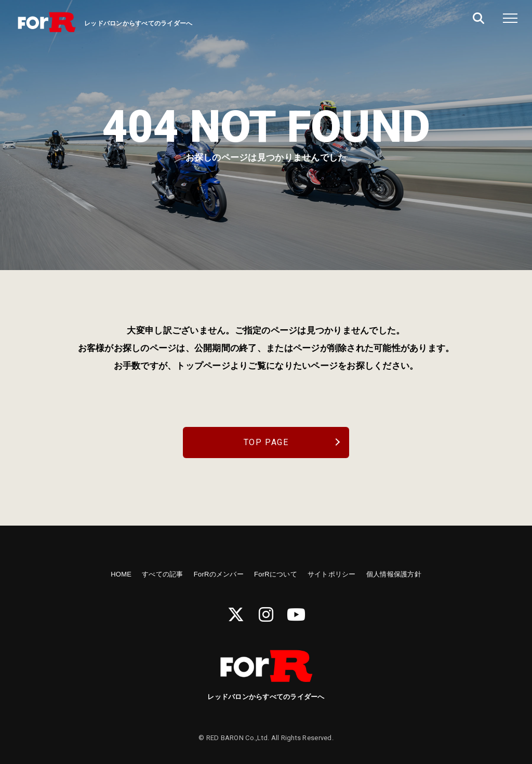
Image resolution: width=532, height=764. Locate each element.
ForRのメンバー (219, 574)
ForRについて (276, 574)
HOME (121, 574)
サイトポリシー (332, 574)
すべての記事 (163, 574)
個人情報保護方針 (394, 574)
